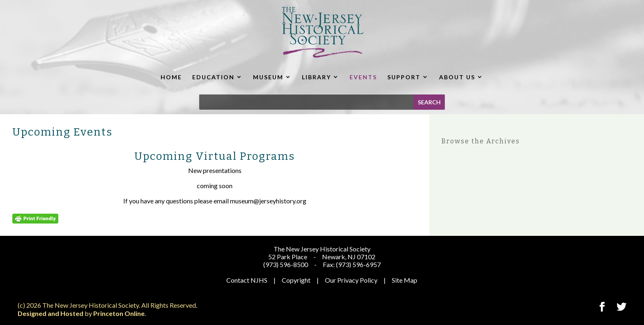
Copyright (296, 280)
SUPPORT (404, 77)
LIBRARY (316, 77)
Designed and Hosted (51, 313)
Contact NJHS (247, 280)
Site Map (405, 280)
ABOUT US (457, 77)
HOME (171, 77)
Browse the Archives (481, 141)
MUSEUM (268, 77)
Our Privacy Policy (351, 280)
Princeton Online (119, 313)
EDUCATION (213, 77)
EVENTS (363, 77)
